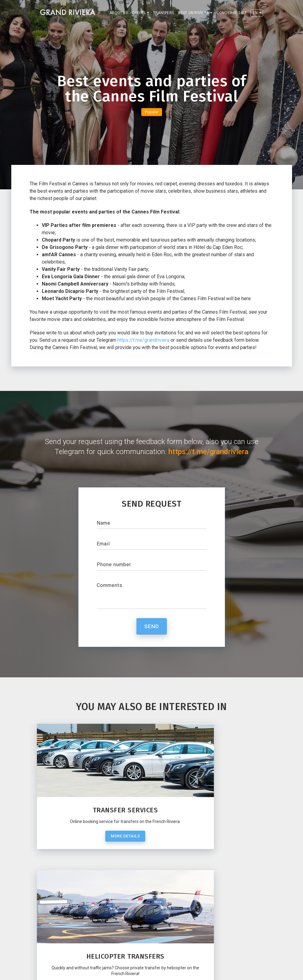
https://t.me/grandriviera (143, 340)
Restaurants (109, 947)
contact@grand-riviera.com (72, 922)
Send (152, 626)
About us (119, 13)
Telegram (55, 915)
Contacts (52, 947)
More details (95, 848)
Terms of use (250, 971)
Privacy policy (221, 971)
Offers (139, 13)
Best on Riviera (193, 13)
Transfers (164, 13)
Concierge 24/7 (231, 13)
